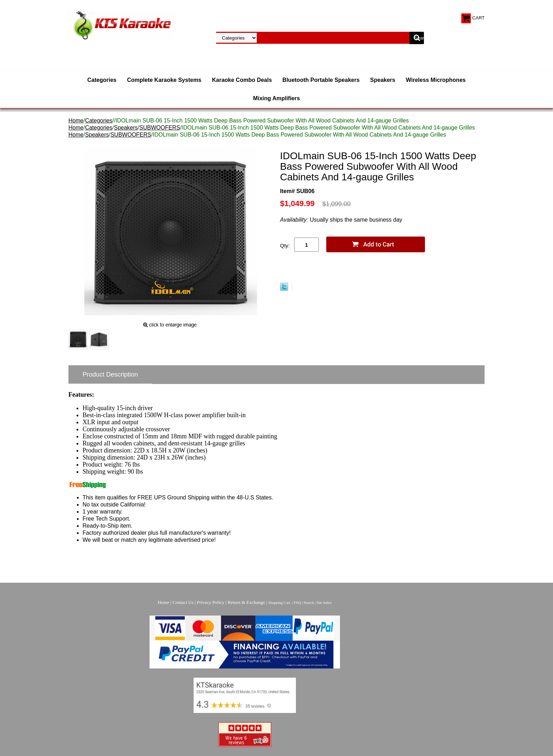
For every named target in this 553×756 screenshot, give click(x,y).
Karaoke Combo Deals (242, 80)
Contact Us (183, 602)
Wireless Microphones (436, 80)
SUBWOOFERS (160, 128)
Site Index (324, 603)
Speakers (383, 80)
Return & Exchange (247, 602)
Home (76, 121)
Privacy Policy (211, 602)
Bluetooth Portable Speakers (321, 80)
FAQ (297, 603)
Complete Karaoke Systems (164, 80)
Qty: (285, 245)
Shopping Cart (279, 603)
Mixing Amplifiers (277, 98)
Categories (102, 80)
